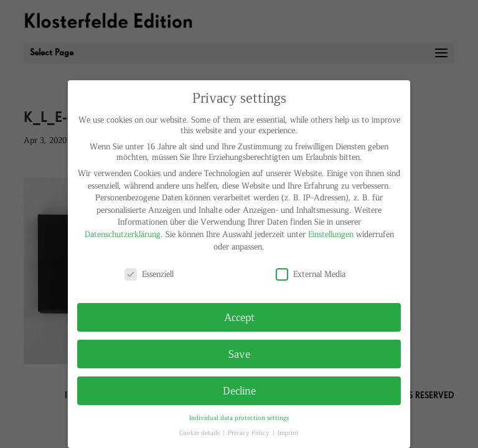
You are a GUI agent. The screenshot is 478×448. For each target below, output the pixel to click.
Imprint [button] (288, 432)
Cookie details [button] (200, 432)
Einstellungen (331, 234)
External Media (311, 273)
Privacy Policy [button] (250, 432)
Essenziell (149, 273)
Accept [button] (239, 317)
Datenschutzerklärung (123, 234)
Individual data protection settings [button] (239, 417)
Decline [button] (239, 390)
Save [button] (239, 353)
